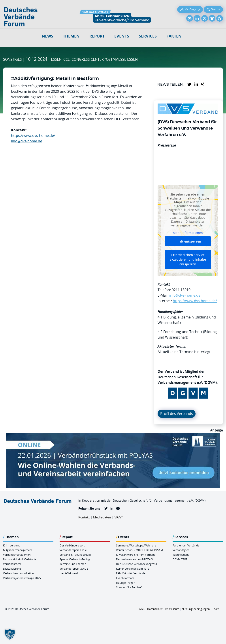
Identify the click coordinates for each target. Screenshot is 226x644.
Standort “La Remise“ (129, 587)
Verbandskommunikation (18, 573)
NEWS (47, 36)
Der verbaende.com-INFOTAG (134, 559)
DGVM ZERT (180, 559)
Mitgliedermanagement (18, 550)
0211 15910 (181, 290)
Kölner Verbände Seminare (133, 569)
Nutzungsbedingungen (196, 609)
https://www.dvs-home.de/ (33, 136)
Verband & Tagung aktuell (75, 555)
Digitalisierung (12, 569)
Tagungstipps (181, 555)
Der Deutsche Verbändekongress (137, 564)
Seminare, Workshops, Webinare (136, 545)
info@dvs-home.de (27, 141)
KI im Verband (12, 545)
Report (97, 36)
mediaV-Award (69, 573)
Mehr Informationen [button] (188, 233)
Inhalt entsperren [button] (188, 242)
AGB (142, 609)
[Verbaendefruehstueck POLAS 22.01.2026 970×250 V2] (113, 436)
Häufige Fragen (126, 583)
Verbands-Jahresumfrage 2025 (22, 578)
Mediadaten (102, 517)
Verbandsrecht (12, 564)
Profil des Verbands (177, 414)
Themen (71, 36)
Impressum (172, 609)
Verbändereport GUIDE (74, 569)
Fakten (174, 36)
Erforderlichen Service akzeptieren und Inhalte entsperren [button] (188, 260)
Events (122, 36)
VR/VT (119, 517)
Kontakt (84, 517)
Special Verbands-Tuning (75, 559)
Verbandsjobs (181, 550)
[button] (10, 634)
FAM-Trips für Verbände (131, 573)
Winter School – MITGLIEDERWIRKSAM (139, 550)
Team (216, 609)
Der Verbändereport (72, 545)
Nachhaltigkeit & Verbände (20, 559)
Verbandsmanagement (17, 555)
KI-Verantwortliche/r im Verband (136, 555)
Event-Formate (125, 578)
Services (148, 36)
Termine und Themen (73, 564)
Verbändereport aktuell (74, 550)
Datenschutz (155, 609)
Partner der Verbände (186, 545)
